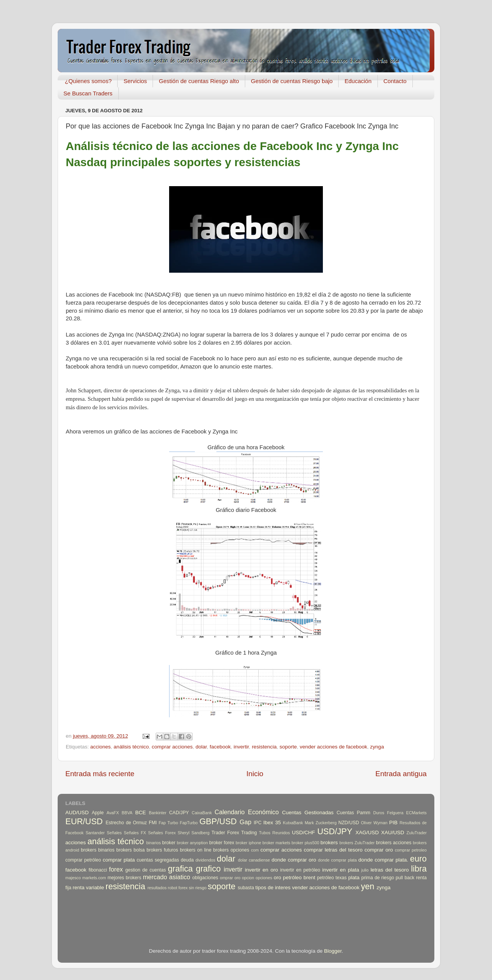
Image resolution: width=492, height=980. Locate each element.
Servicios (135, 81)
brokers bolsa (130, 850)
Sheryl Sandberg (194, 833)
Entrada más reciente (100, 774)
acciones (101, 747)
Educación (358, 81)
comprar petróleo (83, 860)
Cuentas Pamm (354, 813)
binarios (154, 843)
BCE (141, 812)
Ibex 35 (272, 822)
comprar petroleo (411, 850)
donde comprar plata (337, 860)
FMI (153, 823)
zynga (377, 747)
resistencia (264, 747)
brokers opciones (231, 850)
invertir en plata (341, 870)
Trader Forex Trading (234, 833)
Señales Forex (162, 833)
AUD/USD (77, 812)
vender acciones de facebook (334, 747)
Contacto (395, 81)
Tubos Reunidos (274, 833)
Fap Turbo (169, 823)
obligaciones (205, 878)
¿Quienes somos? (88, 81)
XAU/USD (393, 832)
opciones (264, 878)
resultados (157, 888)
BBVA (127, 813)
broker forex (222, 843)
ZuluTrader (417, 833)
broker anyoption (192, 843)
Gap (245, 822)
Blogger (333, 951)
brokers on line (196, 850)
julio (365, 870)
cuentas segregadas (158, 860)
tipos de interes (273, 887)
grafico (208, 869)
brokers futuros (162, 850)
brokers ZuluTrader (357, 843)
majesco (73, 878)
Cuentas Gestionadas (308, 812)
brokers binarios (98, 850)
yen (368, 886)
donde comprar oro (294, 860)
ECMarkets (416, 813)
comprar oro (379, 850)
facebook (220, 747)
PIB (394, 822)
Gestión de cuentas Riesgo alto (199, 81)
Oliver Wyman (374, 823)
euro (418, 859)
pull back (405, 878)
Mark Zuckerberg (321, 823)
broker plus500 (306, 843)
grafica (180, 869)
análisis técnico (131, 747)
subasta (246, 888)
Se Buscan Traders (88, 93)
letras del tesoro (390, 870)
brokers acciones (394, 843)
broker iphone (248, 843)
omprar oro (230, 878)
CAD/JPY (179, 813)
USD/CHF (303, 832)
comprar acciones (172, 747)
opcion (248, 878)
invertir (241, 747)
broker (169, 843)
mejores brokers (125, 878)
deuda (187, 860)
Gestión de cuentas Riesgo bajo (292, 81)
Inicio (255, 774)
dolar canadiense (254, 860)
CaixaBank (202, 813)
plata (354, 877)
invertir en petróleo (300, 870)
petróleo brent (299, 877)
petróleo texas (332, 878)
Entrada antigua (401, 774)
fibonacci (98, 870)
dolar (201, 747)
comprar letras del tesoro (333, 850)
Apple (98, 813)
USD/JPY (335, 831)
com (255, 850)
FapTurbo (189, 823)
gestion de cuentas (146, 870)
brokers (329, 842)
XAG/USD (367, 832)
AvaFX (113, 813)
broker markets (276, 843)
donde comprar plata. (383, 860)
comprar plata (119, 860)
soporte (288, 747)
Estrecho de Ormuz (126, 823)
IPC (258, 823)
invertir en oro (261, 870)
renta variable (88, 887)
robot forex (178, 888)
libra (419, 869)
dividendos (205, 860)
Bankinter (158, 813)
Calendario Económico (247, 812)
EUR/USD (84, 821)
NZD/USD (349, 823)
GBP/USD (218, 821)
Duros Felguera (388, 813)
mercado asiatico (167, 877)
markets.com (94, 878)
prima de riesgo (378, 878)
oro (278, 877)
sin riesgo (198, 888)
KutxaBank (293, 823)
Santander (95, 833)
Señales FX (135, 833)
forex (116, 869)
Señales (114, 833)
